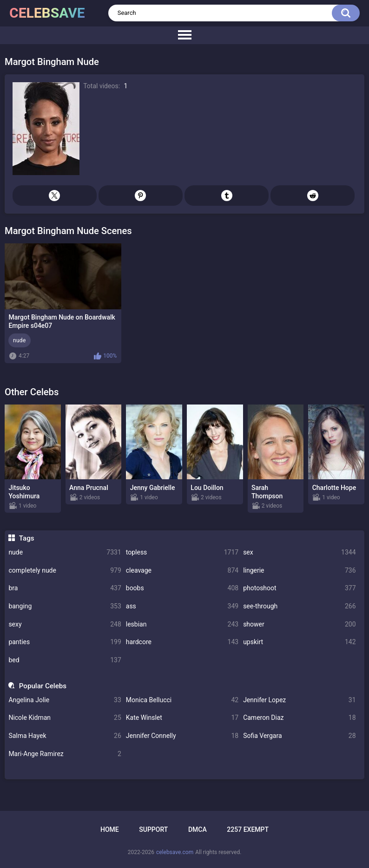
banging (65, 606)
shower (299, 624)
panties (65, 642)
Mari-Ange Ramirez (65, 754)
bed (65, 660)
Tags (27, 538)
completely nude (65, 571)
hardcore (182, 642)
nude (65, 552)
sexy (65, 624)
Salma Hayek (65, 736)
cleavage (182, 571)
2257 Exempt (248, 829)
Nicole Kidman (65, 718)
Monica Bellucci (182, 700)
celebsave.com (175, 852)
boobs (182, 588)
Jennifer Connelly (182, 736)
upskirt (299, 642)
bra (65, 588)
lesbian (182, 624)
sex (299, 552)
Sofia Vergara (299, 736)
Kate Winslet (182, 718)
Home (110, 829)
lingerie (299, 571)
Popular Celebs (43, 686)
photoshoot (299, 588)
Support (153, 829)
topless (182, 552)
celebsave (47, 13)
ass (182, 606)
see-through (299, 606)
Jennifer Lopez (299, 700)
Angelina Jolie (65, 700)
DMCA (198, 829)
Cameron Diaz (299, 718)
